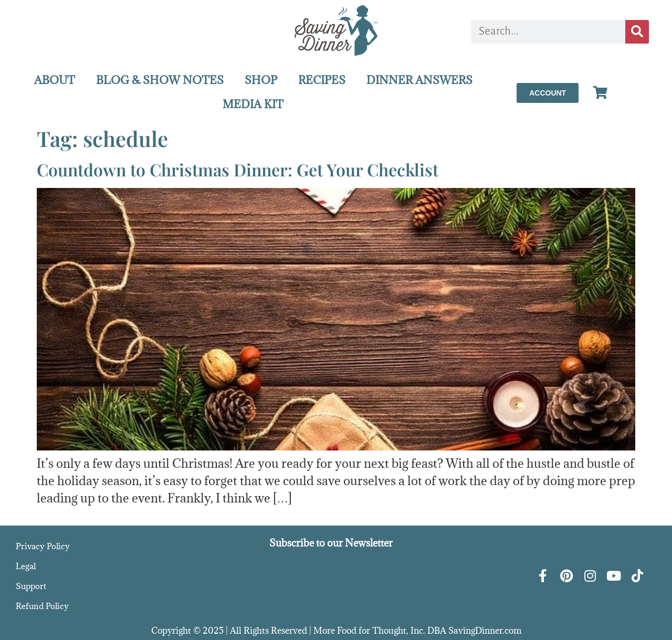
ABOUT (55, 80)
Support (31, 586)
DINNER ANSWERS (419, 80)
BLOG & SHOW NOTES (160, 80)
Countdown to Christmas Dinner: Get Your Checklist (238, 169)
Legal (26, 566)
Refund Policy (42, 606)
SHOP (261, 80)
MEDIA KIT (253, 104)
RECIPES (322, 80)
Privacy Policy (43, 546)
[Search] (637, 32)
